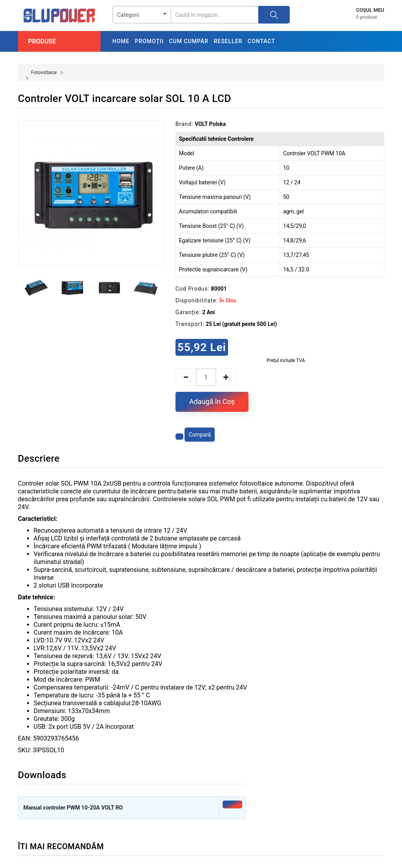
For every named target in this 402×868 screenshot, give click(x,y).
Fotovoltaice (44, 73)
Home (121, 41)
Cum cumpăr (189, 41)
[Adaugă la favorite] (179, 437)
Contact (261, 41)
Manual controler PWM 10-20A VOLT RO (73, 808)
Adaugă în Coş (212, 401)
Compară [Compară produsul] (200, 435)
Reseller (228, 41)
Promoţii (149, 41)
